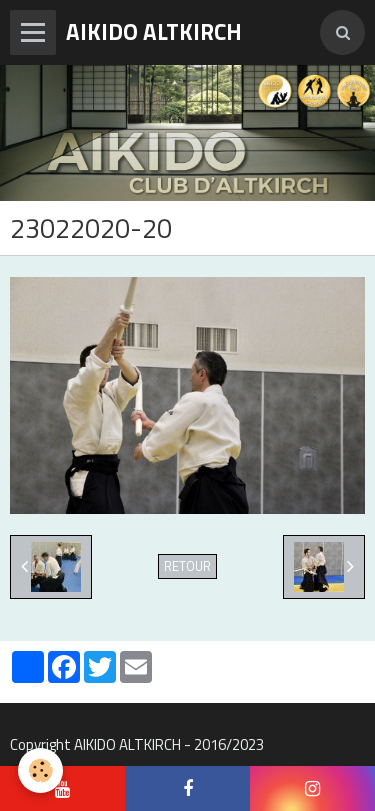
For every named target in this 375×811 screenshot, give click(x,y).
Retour (187, 566)
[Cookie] (40, 770)
